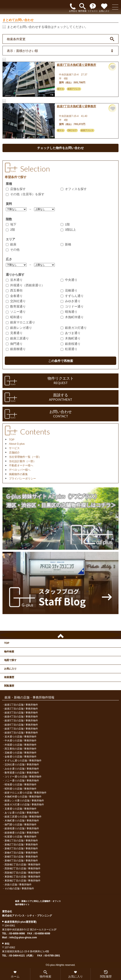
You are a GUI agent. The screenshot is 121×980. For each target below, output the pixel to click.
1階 (65, 224)
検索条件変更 (16, 39)
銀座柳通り (16, 349)
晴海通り (69, 312)
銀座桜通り (71, 344)
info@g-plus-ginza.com (23, 937)
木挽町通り (71, 338)
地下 (11, 224)
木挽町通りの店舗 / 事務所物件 (22, 821)
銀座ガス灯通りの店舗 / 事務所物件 (24, 805)
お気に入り (10, 669)
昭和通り (14, 317)
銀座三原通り (17, 338)
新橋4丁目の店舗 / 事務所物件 (21, 853)
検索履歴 (9, 677)
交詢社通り (16, 301)
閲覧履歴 (9, 686)
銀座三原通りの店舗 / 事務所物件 (23, 817)
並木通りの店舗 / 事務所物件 (21, 737)
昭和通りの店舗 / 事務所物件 (21, 789)
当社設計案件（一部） (22, 461)
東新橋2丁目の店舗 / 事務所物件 (23, 881)
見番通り (14, 333)
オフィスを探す (74, 189)
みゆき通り (71, 301)
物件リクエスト (60, 381)
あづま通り (71, 333)
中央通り (69, 280)
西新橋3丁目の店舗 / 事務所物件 (23, 873)
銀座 (11, 244)
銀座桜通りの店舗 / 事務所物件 (22, 829)
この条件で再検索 (61, 361)
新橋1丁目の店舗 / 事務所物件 (21, 841)
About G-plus (17, 444)
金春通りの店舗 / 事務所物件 (21, 757)
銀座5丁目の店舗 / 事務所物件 (21, 721)
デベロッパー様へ (20, 470)
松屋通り (69, 349)
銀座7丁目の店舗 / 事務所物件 (21, 729)
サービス (14, 448)
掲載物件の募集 (18, 474)
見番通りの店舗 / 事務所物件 (21, 809)
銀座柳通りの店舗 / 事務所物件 (22, 833)
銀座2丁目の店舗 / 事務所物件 (21, 709)
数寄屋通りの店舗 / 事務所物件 (22, 773)
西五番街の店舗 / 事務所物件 (21, 749)
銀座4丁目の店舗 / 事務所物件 (21, 717)
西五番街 (14, 290)
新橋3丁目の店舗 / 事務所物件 (21, 849)
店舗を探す (16, 189)
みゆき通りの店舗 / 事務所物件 (22, 769)
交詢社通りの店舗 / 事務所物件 (22, 765)
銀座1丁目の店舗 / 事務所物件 (21, 705)
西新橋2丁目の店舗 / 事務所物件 (23, 869)
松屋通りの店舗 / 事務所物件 (21, 837)
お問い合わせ (60, 414)
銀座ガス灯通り (74, 328)
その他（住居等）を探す (25, 194)
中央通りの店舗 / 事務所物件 (21, 741)
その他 (13, 250)
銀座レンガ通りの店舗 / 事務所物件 (24, 801)
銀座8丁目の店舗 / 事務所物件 (21, 733)
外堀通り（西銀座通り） (25, 285)
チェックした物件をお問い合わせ (60, 148)
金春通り (14, 296)
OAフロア (72, 130)
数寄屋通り (16, 306)
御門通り (14, 344)
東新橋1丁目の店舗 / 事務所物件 (23, 877)
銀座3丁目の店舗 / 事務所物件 (21, 713)
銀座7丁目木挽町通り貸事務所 (77, 65)
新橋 (66, 244)
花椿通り (69, 290)
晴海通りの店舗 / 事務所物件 (21, 785)
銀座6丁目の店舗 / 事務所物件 (21, 725)
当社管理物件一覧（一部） (25, 457)
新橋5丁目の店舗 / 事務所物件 (21, 857)
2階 (10, 230)
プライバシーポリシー (22, 479)
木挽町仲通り (72, 317)
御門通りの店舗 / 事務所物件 (21, 825)
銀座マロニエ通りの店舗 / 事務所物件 (26, 793)
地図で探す (10, 660)
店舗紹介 (14, 452)
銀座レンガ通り (19, 328)
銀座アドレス (74, 89)
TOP (12, 440)
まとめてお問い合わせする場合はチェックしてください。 (48, 27)
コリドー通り (72, 306)
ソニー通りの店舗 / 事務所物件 (22, 781)
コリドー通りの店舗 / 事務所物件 (23, 777)
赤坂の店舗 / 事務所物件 (18, 885)
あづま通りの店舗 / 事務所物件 (22, 813)
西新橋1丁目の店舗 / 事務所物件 (23, 865)
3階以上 (68, 230)
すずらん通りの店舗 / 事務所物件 (23, 761)
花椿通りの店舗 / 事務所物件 (21, 753)
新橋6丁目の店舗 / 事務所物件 (21, 861)
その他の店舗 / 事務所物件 (19, 889)
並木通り (14, 280)
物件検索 (9, 652)
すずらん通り (72, 296)
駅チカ (61, 89)
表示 (22, 51)
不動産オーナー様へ (21, 465)
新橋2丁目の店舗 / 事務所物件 (21, 845)
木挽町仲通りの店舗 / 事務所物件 (23, 797)
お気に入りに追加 (113, 67)
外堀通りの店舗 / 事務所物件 (21, 745)
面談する (60, 397)
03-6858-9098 (17, 934)
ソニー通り (16, 312)
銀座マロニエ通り (20, 322)
